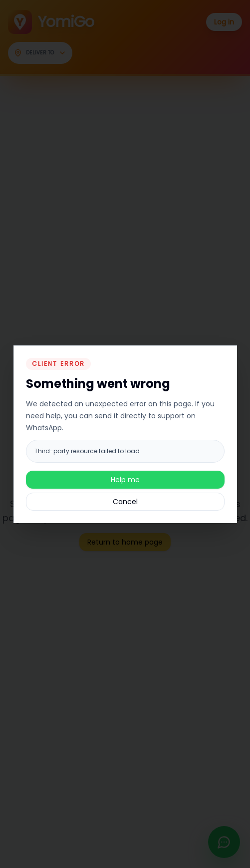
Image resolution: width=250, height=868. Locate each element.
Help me (125, 480)
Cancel (125, 502)
